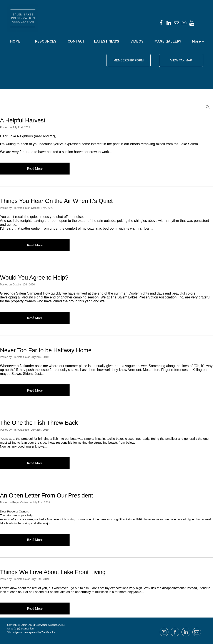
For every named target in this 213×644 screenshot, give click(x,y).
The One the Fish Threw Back (39, 423)
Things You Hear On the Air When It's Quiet (56, 201)
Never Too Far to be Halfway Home (46, 350)
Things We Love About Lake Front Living (53, 572)
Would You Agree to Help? (34, 278)
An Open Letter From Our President (47, 496)
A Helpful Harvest (23, 120)
